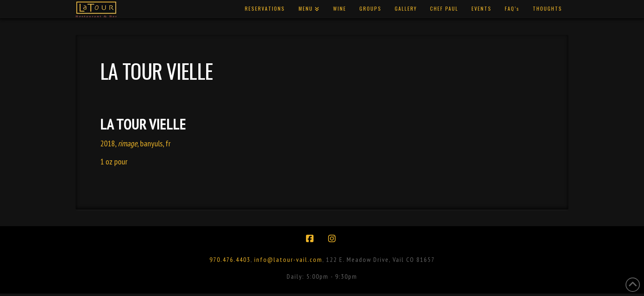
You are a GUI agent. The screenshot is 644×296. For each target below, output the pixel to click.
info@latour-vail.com (288, 259)
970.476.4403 (230, 259)
